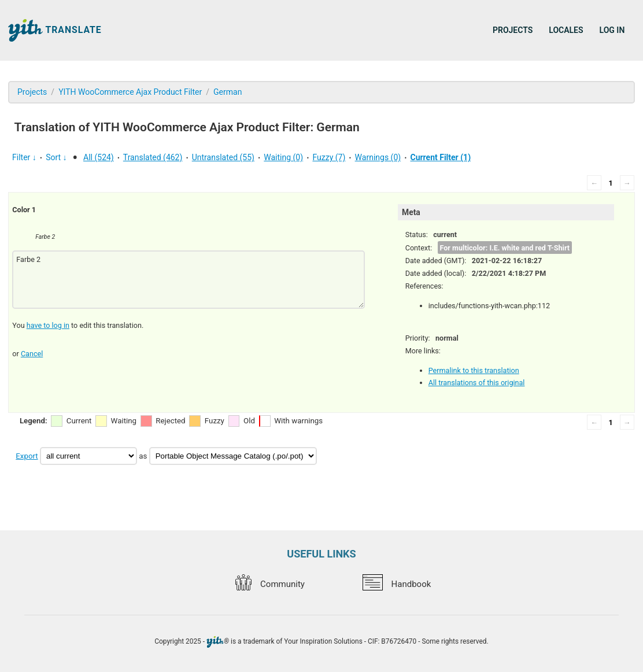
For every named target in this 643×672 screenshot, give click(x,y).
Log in (612, 30)
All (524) (99, 157)
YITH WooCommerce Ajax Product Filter (130, 92)
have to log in (48, 325)
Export (27, 456)
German (228, 92)
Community (270, 584)
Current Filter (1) (440, 157)
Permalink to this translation (474, 370)
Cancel (32, 354)
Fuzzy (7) (329, 157)
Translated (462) (153, 157)
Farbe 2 (189, 280)
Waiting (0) (283, 157)
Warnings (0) (378, 157)
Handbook (397, 584)
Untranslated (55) (223, 157)
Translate (55, 30)
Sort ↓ (56, 157)
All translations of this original (477, 383)
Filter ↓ (24, 157)
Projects (513, 30)
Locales (566, 30)
